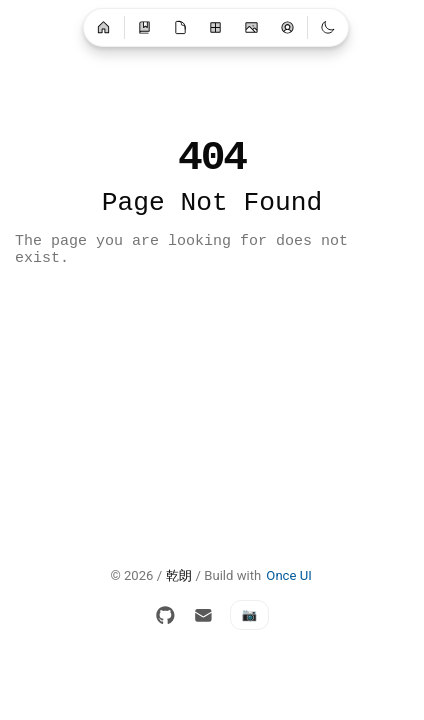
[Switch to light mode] (328, 27)
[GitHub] (166, 615)
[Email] (203, 615)
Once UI (288, 575)
